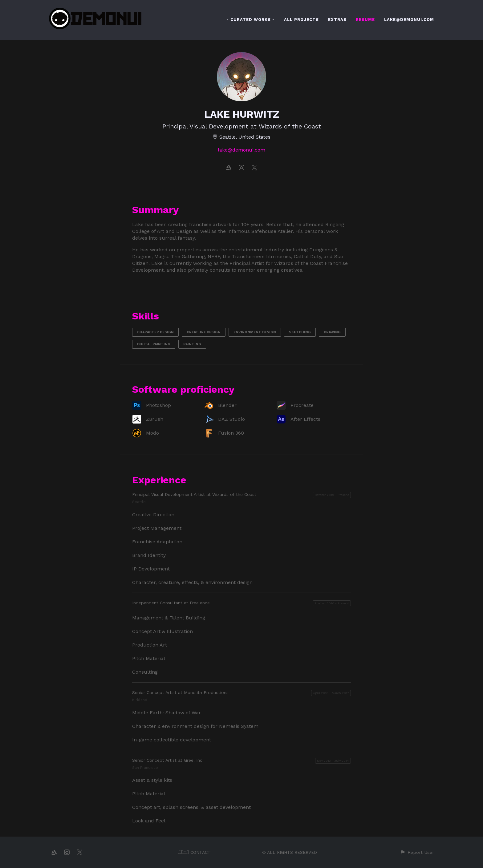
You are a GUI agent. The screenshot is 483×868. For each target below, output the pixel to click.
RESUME (365, 20)
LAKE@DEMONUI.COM (409, 20)
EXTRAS (337, 20)
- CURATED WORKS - (251, 20)
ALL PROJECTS (301, 20)
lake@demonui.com (241, 150)
